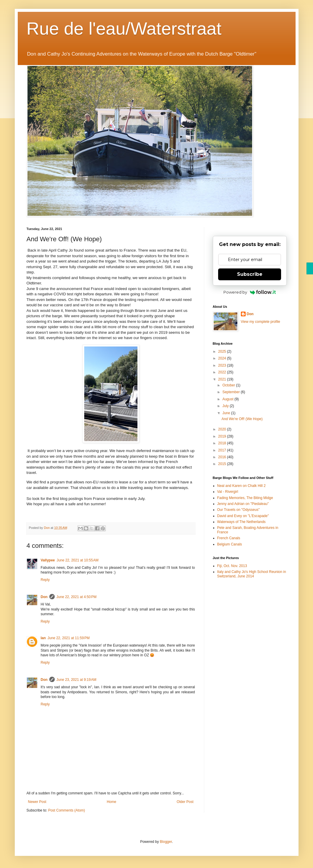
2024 (223, 358)
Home (111, 802)
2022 (223, 372)
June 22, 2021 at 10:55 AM (78, 560)
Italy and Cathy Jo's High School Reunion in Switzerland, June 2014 (252, 574)
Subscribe (250, 274)
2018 (223, 443)
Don (44, 597)
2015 (223, 464)
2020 (223, 429)
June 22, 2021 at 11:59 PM (69, 638)
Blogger (166, 842)
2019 (223, 436)
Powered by (250, 292)
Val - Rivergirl (228, 492)
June (227, 413)
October (229, 385)
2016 (223, 457)
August (228, 399)
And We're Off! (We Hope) (242, 419)
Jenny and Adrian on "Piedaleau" (243, 504)
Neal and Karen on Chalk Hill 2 (241, 486)
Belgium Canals (230, 544)
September (231, 392)
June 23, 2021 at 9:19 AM (76, 680)
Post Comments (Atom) (67, 810)
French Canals (229, 538)
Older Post (185, 802)
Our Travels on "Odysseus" (239, 510)
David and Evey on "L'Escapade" (243, 516)
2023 (223, 365)
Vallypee (48, 560)
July (226, 406)
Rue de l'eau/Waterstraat (124, 29)
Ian (43, 638)
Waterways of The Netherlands (241, 522)
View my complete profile (261, 322)
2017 (223, 450)
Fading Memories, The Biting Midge (245, 498)
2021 (223, 379)
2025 (223, 352)
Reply (45, 580)
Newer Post (37, 802)
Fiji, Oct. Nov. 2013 (232, 566)
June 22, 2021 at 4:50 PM (77, 597)
